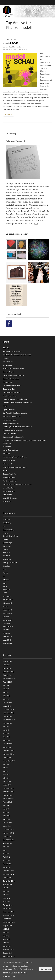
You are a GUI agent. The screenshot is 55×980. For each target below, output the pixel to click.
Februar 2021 (8, 668)
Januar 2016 (7, 826)
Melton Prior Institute (10, 450)
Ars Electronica (8, 362)
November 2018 (8, 713)
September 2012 (9, 956)
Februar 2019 (8, 703)
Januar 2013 (7, 946)
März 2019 (7, 699)
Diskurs (5, 550)
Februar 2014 (8, 905)
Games (5, 539)
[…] (36, 224)
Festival (6, 573)
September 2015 (9, 840)
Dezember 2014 (8, 871)
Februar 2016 (8, 823)
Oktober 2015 (8, 836)
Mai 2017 (6, 771)
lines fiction (7, 447)
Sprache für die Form (10, 474)
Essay (5, 569)
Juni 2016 (6, 809)
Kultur (5, 583)
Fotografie (7, 589)
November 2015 (8, 833)
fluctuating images (9, 420)
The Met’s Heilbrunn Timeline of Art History (18, 484)
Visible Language (9, 491)
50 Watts (6, 348)
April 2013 (6, 939)
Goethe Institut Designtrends (13, 430)
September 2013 (9, 922)
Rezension (7, 624)
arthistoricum (8, 365)
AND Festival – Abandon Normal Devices (17, 355)
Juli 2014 (6, 888)
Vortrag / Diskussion (10, 563)
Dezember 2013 (8, 912)
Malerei (6, 606)
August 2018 (7, 723)
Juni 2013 (6, 932)
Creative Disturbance (10, 396)
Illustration (7, 546)
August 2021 (7, 661)
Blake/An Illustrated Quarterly (13, 368)
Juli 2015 (6, 847)
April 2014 (6, 898)
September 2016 (9, 799)
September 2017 (9, 761)
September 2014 (9, 881)
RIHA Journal (7, 464)
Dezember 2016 (8, 788)
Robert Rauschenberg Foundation (15, 467)
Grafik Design (7, 543)
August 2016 (7, 802)
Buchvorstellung (9, 530)
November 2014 (8, 874)
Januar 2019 (7, 706)
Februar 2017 (8, 781)
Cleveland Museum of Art (12, 386)
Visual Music (7, 640)
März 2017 (7, 778)
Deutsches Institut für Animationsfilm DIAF (18, 403)
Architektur (7, 519)
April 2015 (6, 857)
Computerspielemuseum (11, 392)
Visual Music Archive (10, 498)
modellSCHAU (12, 43)
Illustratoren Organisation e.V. (13, 437)
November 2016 (8, 792)
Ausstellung (7, 523)
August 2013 (7, 925)
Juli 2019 (6, 685)
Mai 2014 (6, 895)
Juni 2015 (6, 850)
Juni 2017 (6, 768)
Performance (8, 613)
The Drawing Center (10, 481)
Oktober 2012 (8, 953)
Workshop (6, 566)
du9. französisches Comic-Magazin (15, 413)
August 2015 (7, 843)
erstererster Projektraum (12, 416)
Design (5, 533)
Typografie (7, 633)
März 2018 (7, 740)
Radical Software (9, 460)
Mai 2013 (6, 936)
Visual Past (7, 502)
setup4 (5, 471)
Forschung (7, 552)
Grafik (5, 593)
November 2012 (8, 949)
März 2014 (7, 901)
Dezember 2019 (8, 672)
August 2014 (7, 884)
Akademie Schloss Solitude (12, 351)
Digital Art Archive (9, 410)
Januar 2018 (7, 747)
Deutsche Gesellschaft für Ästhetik (15, 399)
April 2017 (6, 774)
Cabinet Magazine (9, 372)
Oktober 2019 (8, 675)
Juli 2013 (6, 929)
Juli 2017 (6, 764)
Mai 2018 (6, 733)
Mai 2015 (6, 853)
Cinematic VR (7, 382)
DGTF (5, 406)
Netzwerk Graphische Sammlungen (15, 457)
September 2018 (9, 720)
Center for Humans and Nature (13, 375)
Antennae (6, 358)
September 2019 (9, 679)
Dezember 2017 (8, 751)
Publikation (7, 559)
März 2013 (7, 943)
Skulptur (6, 617)
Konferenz (7, 556)
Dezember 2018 (8, 709)
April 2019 (6, 696)
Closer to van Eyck (9, 389)
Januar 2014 (7, 908)
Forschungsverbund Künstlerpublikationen (18, 427)
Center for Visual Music (11, 379)
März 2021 (7, 665)
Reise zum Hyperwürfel (16, 141)
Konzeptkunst (8, 599)
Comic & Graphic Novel (11, 536)
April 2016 (6, 816)
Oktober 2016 (8, 795)
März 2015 (7, 860)
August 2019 (7, 682)
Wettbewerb (7, 643)
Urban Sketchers (9, 488)
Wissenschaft (8, 620)
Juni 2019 (6, 689)
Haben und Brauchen (10, 434)
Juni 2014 (6, 891)
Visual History (8, 495)
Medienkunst (7, 610)
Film (4, 576)
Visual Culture (10, 39)
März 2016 (7, 819)
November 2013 (8, 915)
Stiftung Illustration (10, 477)
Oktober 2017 (8, 757)
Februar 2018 (8, 744)
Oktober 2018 (8, 716)
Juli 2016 (6, 806)
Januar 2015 (7, 867)
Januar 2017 (7, 785)
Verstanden (46, 969)
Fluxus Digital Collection (11, 423)
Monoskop (7, 453)
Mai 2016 (6, 812)
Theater (6, 630)
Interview (6, 580)
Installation (7, 596)
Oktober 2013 (8, 919)
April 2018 (6, 737)
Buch (5, 526)
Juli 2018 (6, 727)
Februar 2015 (8, 864)
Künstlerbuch (8, 603)
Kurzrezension (8, 626)
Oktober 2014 (8, 877)
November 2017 (8, 754)
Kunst (5, 587)
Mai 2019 (6, 692)
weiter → (8, 115)
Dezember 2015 (8, 829)
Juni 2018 (6, 730)
